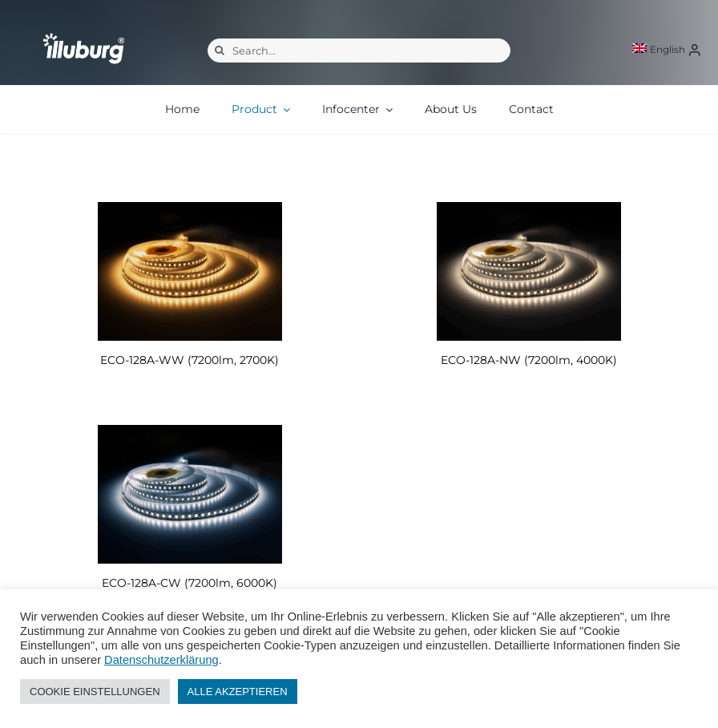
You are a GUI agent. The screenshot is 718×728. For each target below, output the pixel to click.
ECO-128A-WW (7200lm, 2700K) (190, 360)
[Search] (220, 51)
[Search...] (359, 51)
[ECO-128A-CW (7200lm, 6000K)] (190, 494)
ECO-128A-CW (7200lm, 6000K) (190, 583)
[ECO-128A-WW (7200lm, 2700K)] (190, 271)
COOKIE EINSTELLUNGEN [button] (95, 692)
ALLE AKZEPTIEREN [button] (238, 692)
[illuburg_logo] (84, 32)
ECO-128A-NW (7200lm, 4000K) (529, 360)
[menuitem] (659, 50)
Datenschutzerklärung (161, 660)
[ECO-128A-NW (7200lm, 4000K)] (528, 271)
